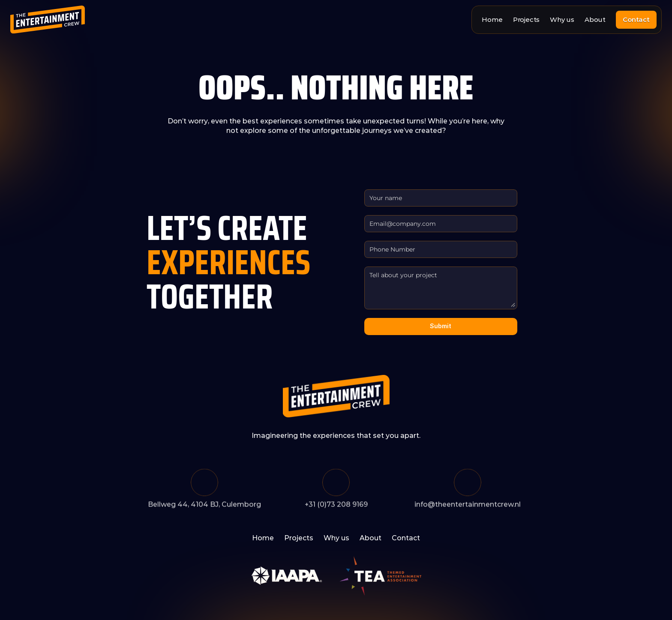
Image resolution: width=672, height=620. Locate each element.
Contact (406, 538)
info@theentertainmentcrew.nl (468, 506)
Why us (562, 19)
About (595, 19)
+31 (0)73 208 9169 (336, 506)
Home (492, 19)
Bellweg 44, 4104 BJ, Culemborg (204, 506)
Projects (526, 19)
